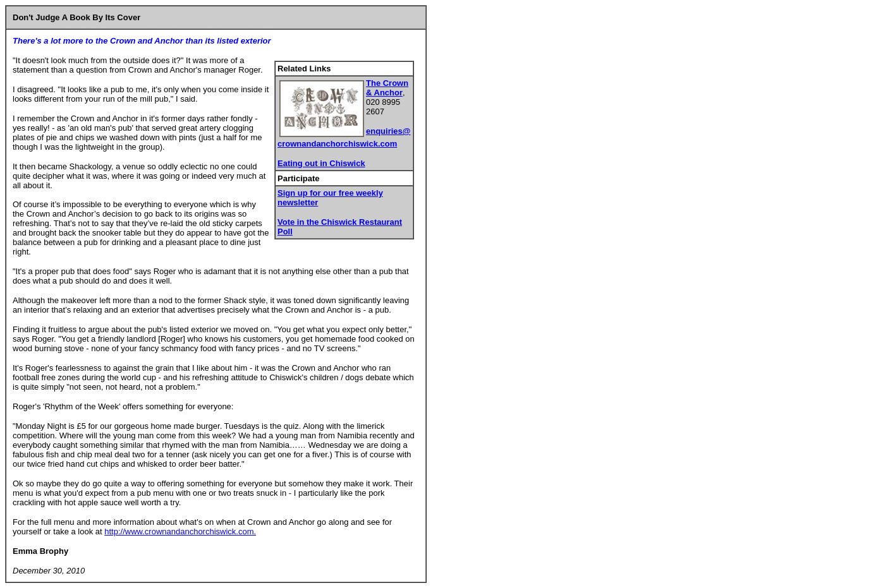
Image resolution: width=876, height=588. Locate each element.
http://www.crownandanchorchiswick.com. (180, 531)
